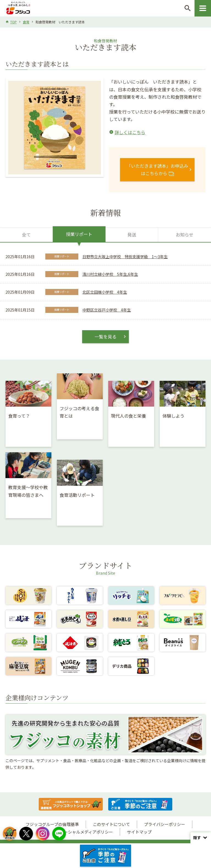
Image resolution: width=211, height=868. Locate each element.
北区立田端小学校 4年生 (105, 292)
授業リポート (79, 234)
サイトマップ (139, 832)
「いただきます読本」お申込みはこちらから (157, 170)
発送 (132, 235)
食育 (26, 22)
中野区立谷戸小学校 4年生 (107, 310)
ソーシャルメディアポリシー (86, 832)
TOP (13, 22)
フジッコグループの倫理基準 (52, 824)
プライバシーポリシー (165, 824)
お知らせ (185, 235)
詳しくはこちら (130, 132)
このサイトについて (111, 824)
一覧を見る (105, 337)
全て (26, 235)
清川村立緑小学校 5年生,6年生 (110, 274)
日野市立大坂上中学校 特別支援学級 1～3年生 (125, 257)
